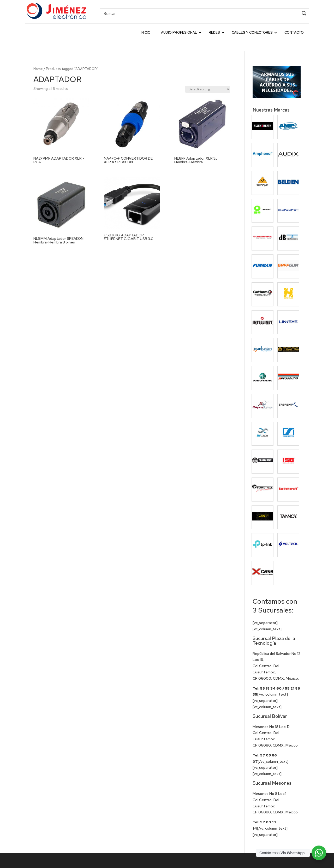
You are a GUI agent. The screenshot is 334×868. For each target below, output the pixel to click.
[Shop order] (208, 77)
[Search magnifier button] (304, 13)
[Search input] (201, 13)
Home (38, 57)
